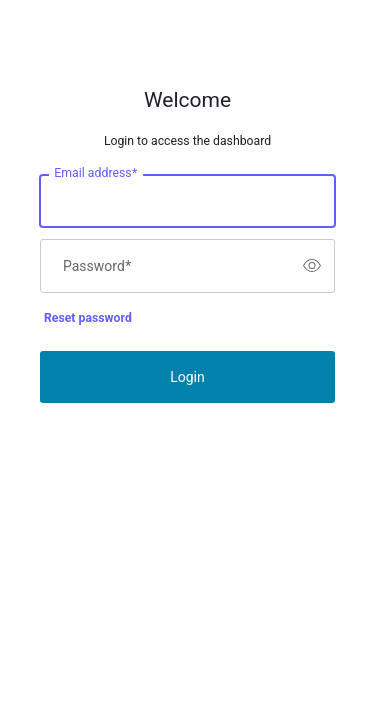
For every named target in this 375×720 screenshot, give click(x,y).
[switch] (312, 266)
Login (187, 377)
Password (97, 266)
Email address (95, 173)
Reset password (88, 318)
